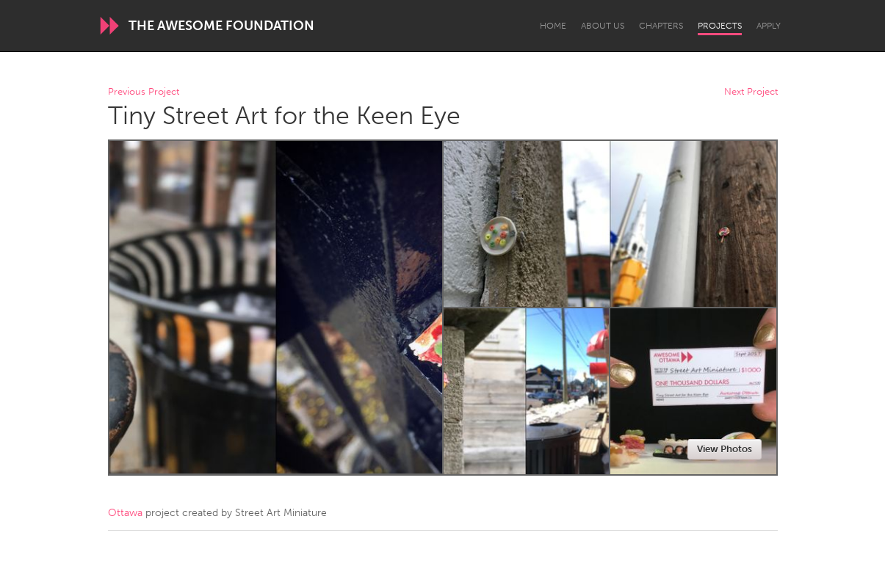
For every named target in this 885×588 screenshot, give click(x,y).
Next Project (751, 92)
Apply (769, 26)
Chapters (661, 26)
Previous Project (144, 92)
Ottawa (125, 513)
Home (553, 26)
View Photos (725, 449)
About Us (603, 26)
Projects (720, 26)
